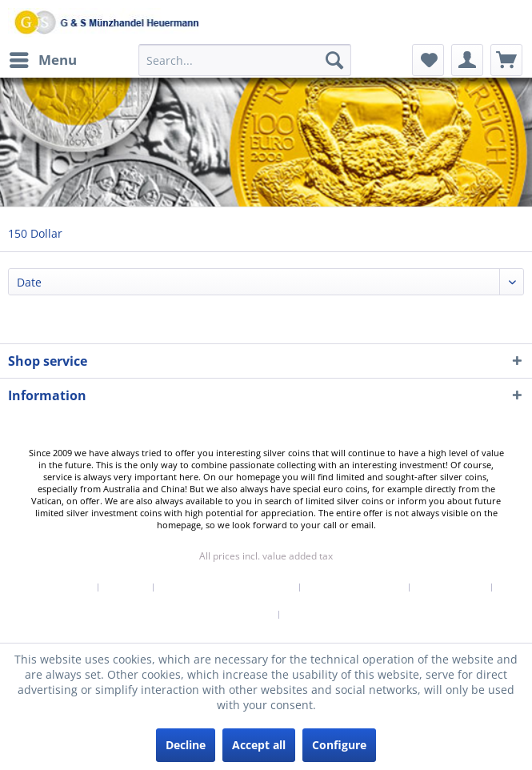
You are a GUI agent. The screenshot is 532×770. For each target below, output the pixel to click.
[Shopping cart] (506, 60)
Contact (126, 588)
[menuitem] (42, 60)
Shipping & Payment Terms (227, 588)
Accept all (259, 745)
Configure (339, 745)
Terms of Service (232, 615)
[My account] (467, 60)
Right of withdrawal (355, 588)
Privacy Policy (451, 588)
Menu (43, 58)
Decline (186, 745)
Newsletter (64, 588)
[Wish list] (428, 60)
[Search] (334, 60)
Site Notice (314, 615)
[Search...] (245, 60)
